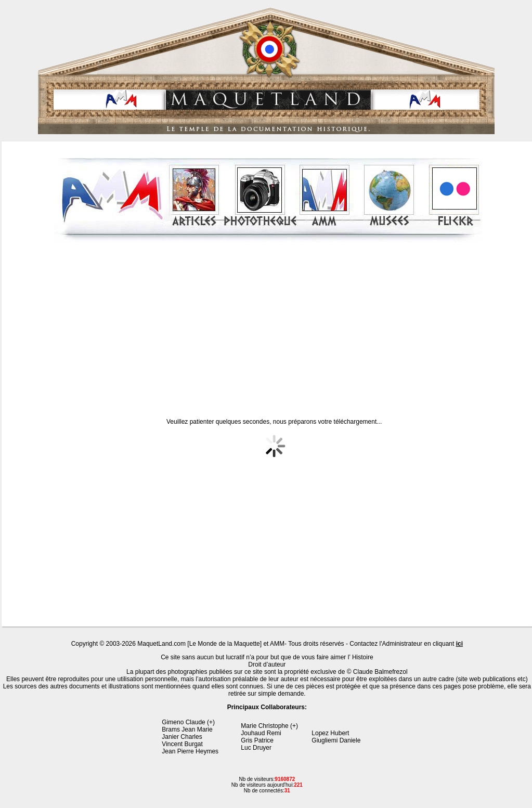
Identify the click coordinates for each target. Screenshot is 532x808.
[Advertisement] (268, 322)
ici (459, 644)
